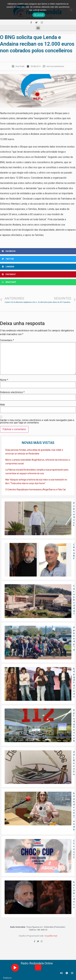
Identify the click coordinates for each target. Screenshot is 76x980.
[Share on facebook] (38, 251)
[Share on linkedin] (38, 267)
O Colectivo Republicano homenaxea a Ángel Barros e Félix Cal (35, 490)
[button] (38, 28)
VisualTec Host (51, 936)
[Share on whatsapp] (38, 282)
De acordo (39, 15)
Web (2, 405)
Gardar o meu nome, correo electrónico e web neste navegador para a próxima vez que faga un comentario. (37, 421)
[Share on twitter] (38, 259)
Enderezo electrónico (12, 392)
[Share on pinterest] (38, 274)
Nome (4, 380)
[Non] (71, 10)
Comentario (7, 340)
